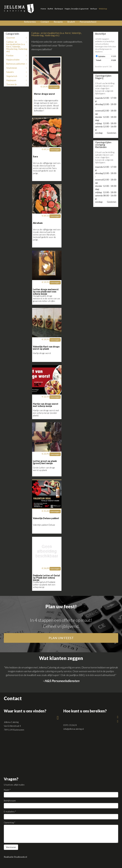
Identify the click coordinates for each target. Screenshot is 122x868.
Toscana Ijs (17, 84)
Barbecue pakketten (17, 64)
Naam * (7, 790)
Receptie (58, 22)
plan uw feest (61, 638)
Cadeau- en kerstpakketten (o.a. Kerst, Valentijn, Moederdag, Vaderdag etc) (17, 47)
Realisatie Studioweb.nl (15, 857)
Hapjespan (17, 80)
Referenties (30, 22)
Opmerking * (9, 823)
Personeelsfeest (88, 22)
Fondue (17, 55)
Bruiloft (71, 22)
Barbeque (59, 9)
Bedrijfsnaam (10, 801)
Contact (45, 22)
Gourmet (17, 38)
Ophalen (100, 56)
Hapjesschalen (17, 60)
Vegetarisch (17, 76)
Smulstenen (17, 68)
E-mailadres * (10, 812)
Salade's (17, 72)
